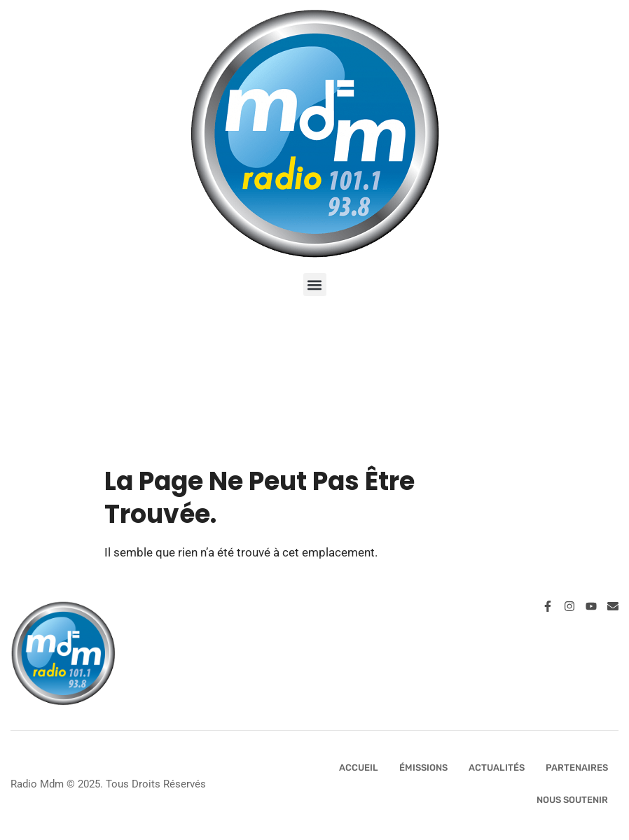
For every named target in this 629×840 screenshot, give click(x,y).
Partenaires (577, 768)
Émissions (423, 768)
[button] (315, 285)
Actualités (497, 768)
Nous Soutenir (572, 800)
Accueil (359, 768)
